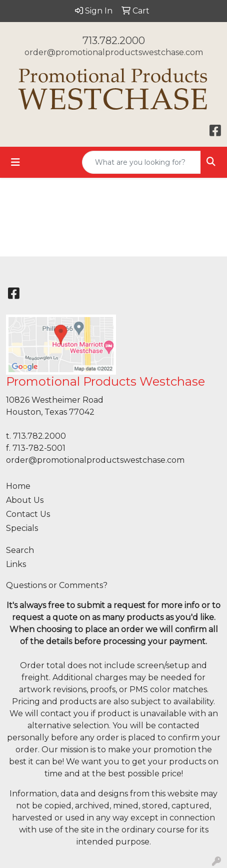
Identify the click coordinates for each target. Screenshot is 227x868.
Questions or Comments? (57, 585)
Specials (22, 528)
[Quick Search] (141, 162)
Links (16, 564)
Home (18, 486)
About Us (25, 500)
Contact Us (28, 514)
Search (20, 550)
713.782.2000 (114, 41)
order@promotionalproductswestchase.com (114, 52)
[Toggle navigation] (15, 162)
